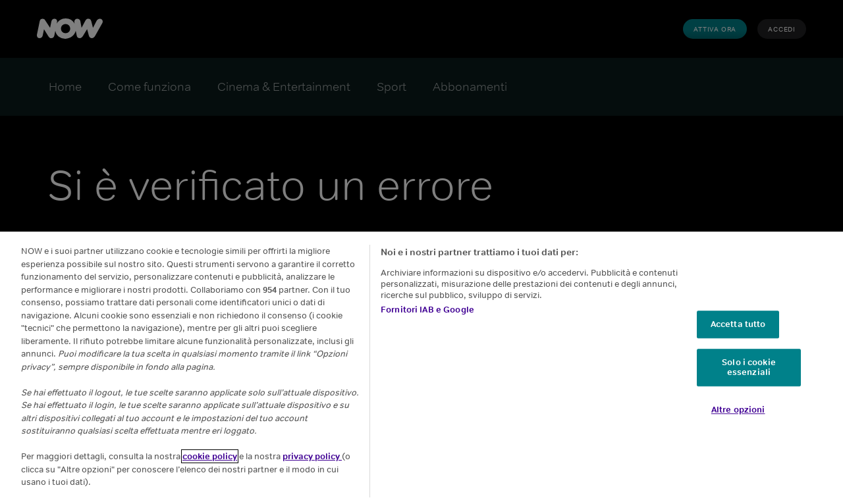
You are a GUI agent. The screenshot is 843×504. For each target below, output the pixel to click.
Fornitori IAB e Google (427, 310)
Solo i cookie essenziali (749, 367)
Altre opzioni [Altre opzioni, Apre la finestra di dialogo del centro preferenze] (738, 410)
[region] (421, 368)
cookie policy (210, 456)
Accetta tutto (738, 324)
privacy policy (312, 456)
